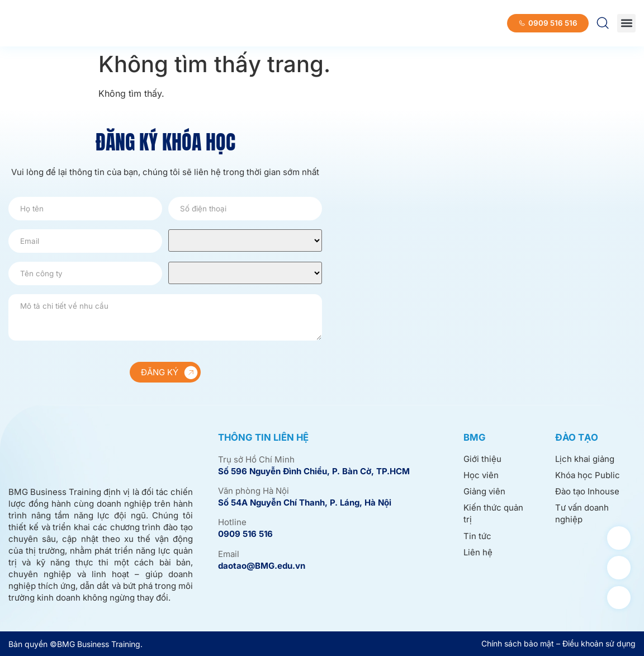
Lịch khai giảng (585, 459)
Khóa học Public (588, 476)
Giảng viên (484, 492)
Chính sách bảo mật (518, 643)
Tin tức (477, 537)
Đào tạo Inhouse (587, 492)
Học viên (481, 476)
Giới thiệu (482, 459)
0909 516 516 (245, 534)
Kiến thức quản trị (493, 515)
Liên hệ (478, 553)
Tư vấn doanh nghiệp (582, 515)
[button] (626, 23)
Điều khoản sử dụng (599, 643)
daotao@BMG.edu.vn (262, 566)
